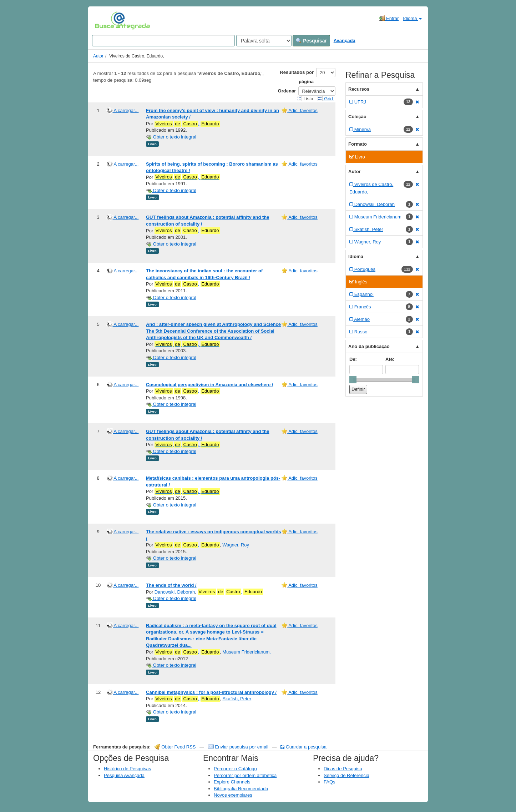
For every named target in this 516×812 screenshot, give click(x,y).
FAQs (330, 782)
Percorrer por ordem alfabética (245, 775)
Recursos (359, 89)
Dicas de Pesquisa (343, 769)
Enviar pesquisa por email (239, 747)
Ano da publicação (369, 346)
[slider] (353, 380)
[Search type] (264, 41)
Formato (358, 144)
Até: (390, 359)
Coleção (357, 117)
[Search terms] (163, 41)
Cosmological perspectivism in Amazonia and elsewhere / (209, 385)
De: (353, 359)
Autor (98, 56)
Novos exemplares (233, 795)
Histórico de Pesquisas (127, 769)
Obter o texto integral (171, 137)
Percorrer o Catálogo (235, 769)
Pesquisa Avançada (124, 775)
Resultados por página (297, 77)
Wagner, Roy (236, 545)
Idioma (412, 18)
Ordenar (287, 91)
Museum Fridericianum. (247, 652)
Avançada (345, 41)
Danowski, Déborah (175, 592)
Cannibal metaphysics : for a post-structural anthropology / (211, 692)
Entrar (389, 18)
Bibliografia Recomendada (241, 789)
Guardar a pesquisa (303, 747)
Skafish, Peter (237, 699)
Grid (326, 99)
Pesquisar (311, 41)
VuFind (106, 20)
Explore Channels (232, 782)
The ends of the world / (171, 585)
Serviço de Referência (346, 775)
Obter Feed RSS (175, 747)
